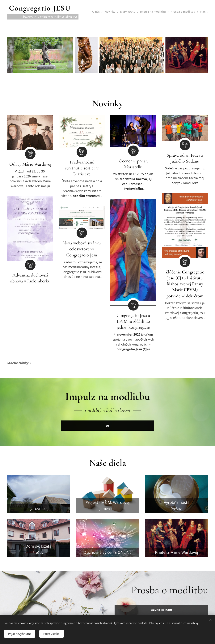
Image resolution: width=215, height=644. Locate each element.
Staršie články (18, 363)
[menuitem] (94, 12)
